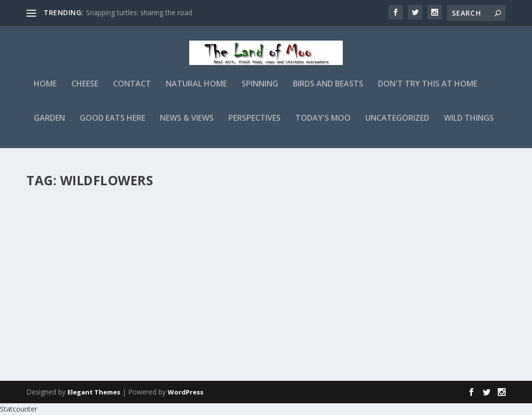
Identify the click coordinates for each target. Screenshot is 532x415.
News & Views (187, 125)
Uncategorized (397, 125)
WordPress (186, 393)
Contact (132, 91)
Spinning (260, 91)
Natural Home (196, 91)
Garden (49, 125)
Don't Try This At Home (428, 91)
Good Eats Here (112, 125)
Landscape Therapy (263, 209)
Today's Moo (323, 125)
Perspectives (255, 125)
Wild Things (469, 125)
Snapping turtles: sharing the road (139, 12)
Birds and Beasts (328, 91)
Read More (62, 330)
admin (53, 235)
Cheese (85, 91)
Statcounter (19, 409)
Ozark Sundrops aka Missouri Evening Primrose (106, 214)
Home (45, 91)
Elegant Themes (94, 393)
